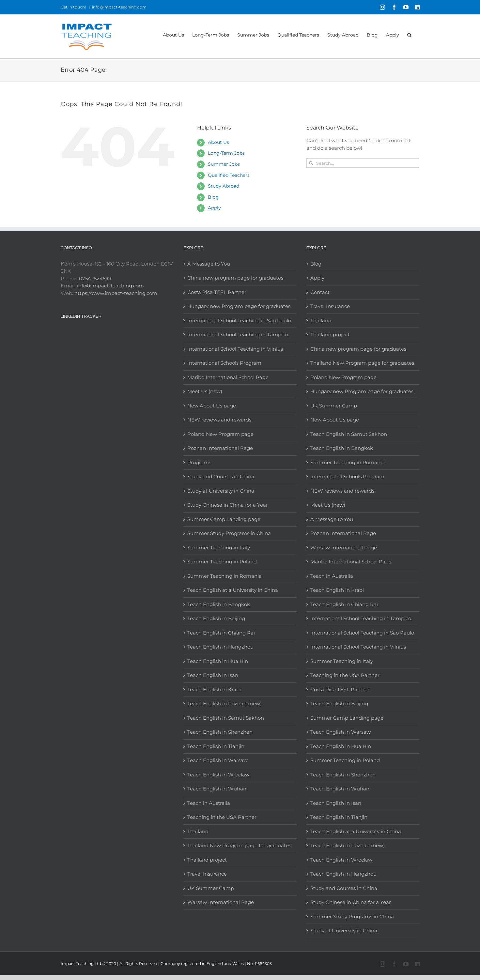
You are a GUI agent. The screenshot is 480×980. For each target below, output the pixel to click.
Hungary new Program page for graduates (239, 306)
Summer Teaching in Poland (222, 562)
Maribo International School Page (228, 377)
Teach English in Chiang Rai (221, 633)
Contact (320, 292)
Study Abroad (224, 186)
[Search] (311, 163)
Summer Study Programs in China (229, 533)
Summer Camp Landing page (224, 519)
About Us (218, 142)
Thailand (198, 831)
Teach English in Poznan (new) (225, 704)
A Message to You (209, 264)
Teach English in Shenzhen (220, 732)
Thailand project (207, 860)
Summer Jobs (224, 164)
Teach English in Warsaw (217, 760)
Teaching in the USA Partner (222, 817)
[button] (409, 34)
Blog (213, 197)
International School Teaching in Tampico (238, 335)
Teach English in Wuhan (217, 789)
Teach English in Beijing (216, 618)
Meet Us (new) (205, 391)
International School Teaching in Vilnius (235, 349)
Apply (214, 208)
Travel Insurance (207, 874)
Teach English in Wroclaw (218, 775)
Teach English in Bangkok (219, 604)
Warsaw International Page (221, 902)
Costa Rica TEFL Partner (217, 292)
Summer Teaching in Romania (225, 576)
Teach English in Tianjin (216, 746)
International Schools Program (224, 363)
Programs (199, 462)
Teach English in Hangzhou (220, 647)
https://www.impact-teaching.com (116, 293)
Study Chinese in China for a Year (228, 505)
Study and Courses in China (221, 476)
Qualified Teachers (229, 175)
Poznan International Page (220, 448)
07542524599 (95, 278)
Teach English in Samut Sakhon (226, 718)
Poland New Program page (220, 434)
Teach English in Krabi (214, 689)
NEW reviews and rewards (219, 420)
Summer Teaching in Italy (219, 548)
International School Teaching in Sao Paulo (239, 321)
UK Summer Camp (211, 888)
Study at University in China (221, 491)
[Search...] (363, 163)
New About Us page (212, 406)
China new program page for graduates (235, 278)
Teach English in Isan (213, 675)
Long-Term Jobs (226, 153)
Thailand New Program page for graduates (239, 845)
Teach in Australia (209, 803)
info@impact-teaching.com (119, 7)
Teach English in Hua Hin (218, 661)
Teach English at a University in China (233, 590)
